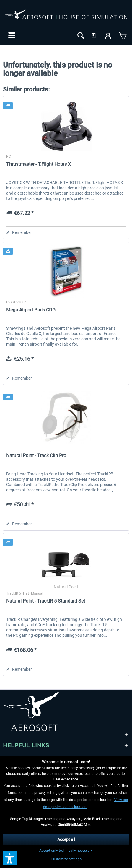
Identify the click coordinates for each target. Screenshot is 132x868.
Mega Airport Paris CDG (31, 310)
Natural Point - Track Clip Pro (36, 456)
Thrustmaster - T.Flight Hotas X (39, 164)
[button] (10, 858)
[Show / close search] (80, 35)
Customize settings (66, 859)
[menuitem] (11, 35)
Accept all (66, 839)
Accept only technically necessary (66, 851)
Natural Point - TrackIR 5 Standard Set (46, 601)
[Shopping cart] (123, 35)
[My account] (108, 35)
